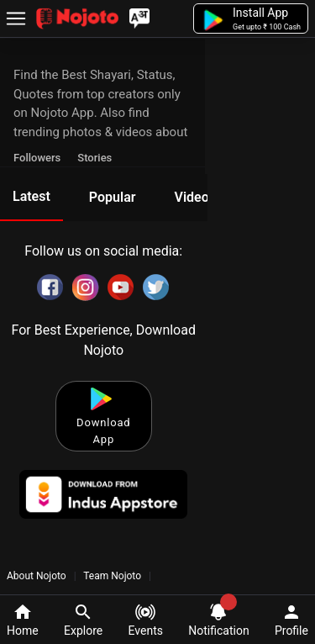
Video (191, 197)
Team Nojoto (113, 576)
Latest (31, 196)
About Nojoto (38, 576)
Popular (113, 197)
